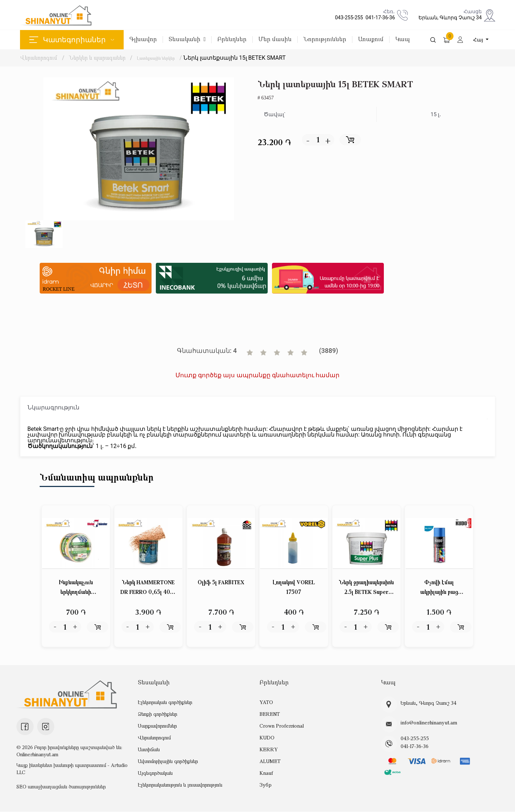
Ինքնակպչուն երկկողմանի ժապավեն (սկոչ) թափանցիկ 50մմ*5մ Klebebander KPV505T (76, 588)
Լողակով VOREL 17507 (294, 588)
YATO (266, 702)
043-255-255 (348, 18)
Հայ (479, 40)
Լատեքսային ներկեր (164, 58)
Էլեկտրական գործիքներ (165, 702)
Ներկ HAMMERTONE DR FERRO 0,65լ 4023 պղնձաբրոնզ (148, 588)
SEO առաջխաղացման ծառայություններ (61, 787)
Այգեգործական (155, 773)
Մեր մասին (275, 40)
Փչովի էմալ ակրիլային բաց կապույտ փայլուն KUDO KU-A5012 (439, 588)
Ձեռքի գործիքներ (158, 714)
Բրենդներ (232, 40)
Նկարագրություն (53, 407)
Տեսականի (187, 40)
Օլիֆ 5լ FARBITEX (221, 583)
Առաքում (371, 40)
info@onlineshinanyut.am (427, 723)
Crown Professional (281, 726)
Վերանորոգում (39, 58)
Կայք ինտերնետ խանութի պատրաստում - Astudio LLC (72, 769)
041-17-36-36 (379, 18)
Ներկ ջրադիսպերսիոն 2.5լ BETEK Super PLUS (366, 588)
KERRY (268, 749)
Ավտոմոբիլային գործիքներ (168, 761)
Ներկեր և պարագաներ (98, 58)
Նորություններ (325, 40)
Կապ (403, 40)
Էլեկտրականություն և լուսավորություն (180, 785)
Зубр (265, 785)
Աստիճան (149, 749)
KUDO (267, 737)
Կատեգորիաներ (72, 40)
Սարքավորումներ (157, 726)
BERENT (269, 714)
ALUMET (270, 761)
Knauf (266, 773)
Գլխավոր (143, 40)
